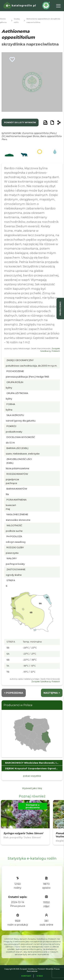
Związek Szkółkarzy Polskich (50, 350)
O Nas (40, 976)
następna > (52, 693)
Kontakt (26, 976)
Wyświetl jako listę (32, 788)
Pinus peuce (18, 906)
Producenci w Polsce (18, 705)
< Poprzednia (14, 693)
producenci (60, 309)
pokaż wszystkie (32, 776)
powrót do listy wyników (20, 122)
